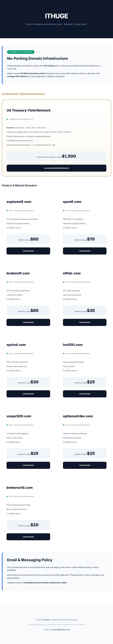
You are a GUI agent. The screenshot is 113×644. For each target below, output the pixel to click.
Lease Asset (28, 251)
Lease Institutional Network (56, 168)
